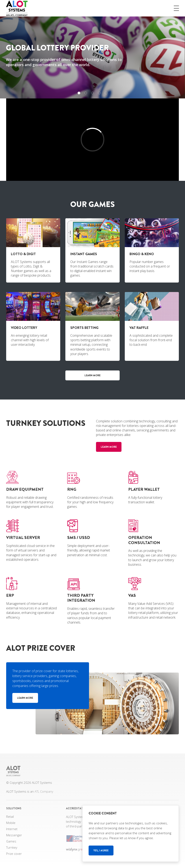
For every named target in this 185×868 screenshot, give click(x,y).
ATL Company (44, 791)
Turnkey (12, 847)
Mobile (11, 823)
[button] (79, 93)
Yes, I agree (101, 850)
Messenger (14, 835)
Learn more (92, 375)
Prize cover (14, 854)
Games (11, 841)
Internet (12, 829)
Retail (10, 817)
